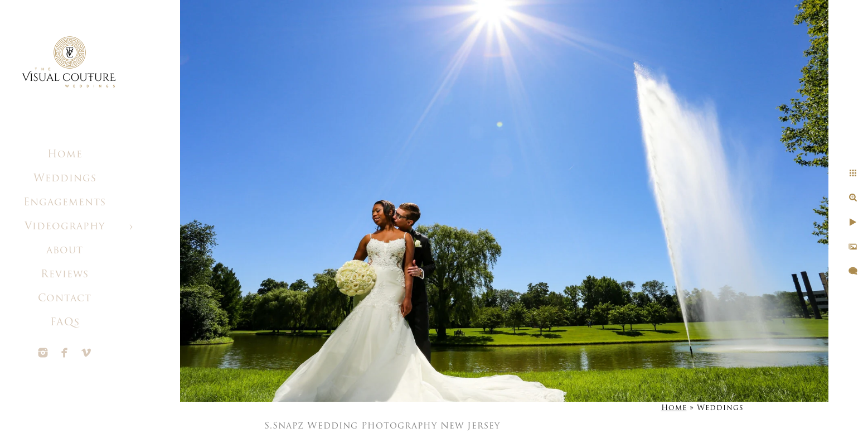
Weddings (65, 179)
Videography (65, 227)
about (65, 251)
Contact (65, 299)
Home (65, 155)
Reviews (65, 275)
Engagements (65, 203)
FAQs (65, 323)
